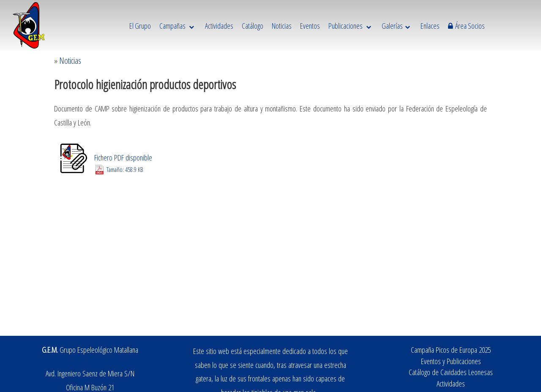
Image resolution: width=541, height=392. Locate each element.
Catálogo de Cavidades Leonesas (451, 372)
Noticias (70, 61)
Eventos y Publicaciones (451, 361)
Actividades (451, 383)
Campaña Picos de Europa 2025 (451, 350)
